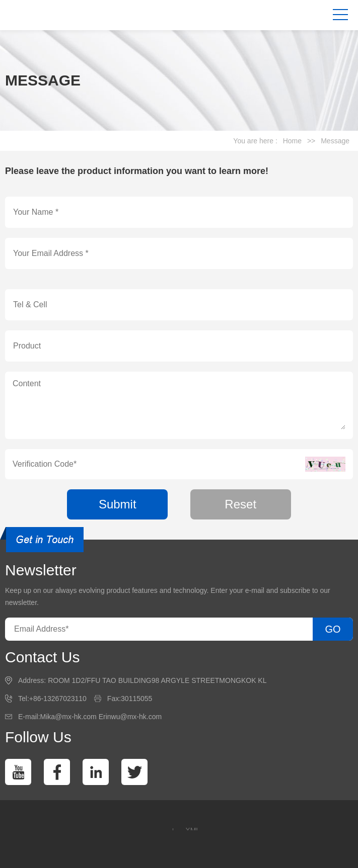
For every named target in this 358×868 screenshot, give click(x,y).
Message (335, 141)
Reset (240, 504)
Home (292, 141)
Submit (118, 504)
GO (333, 629)
